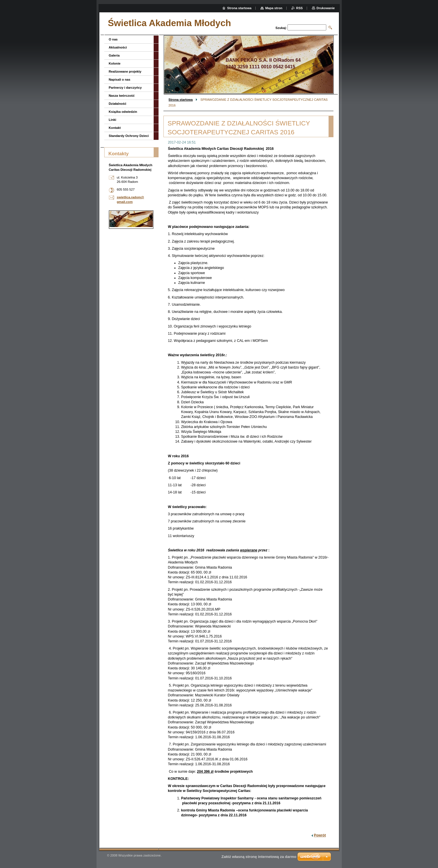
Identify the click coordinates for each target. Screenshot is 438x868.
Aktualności (118, 47)
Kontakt (115, 128)
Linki (113, 120)
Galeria (114, 55)
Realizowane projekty (125, 71)
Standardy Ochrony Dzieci (129, 136)
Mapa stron (274, 8)
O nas (113, 39)
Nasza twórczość (122, 96)
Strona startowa (181, 100)
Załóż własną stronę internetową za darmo (259, 857)
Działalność (118, 104)
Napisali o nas (120, 80)
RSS (299, 8)
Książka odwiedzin (123, 112)
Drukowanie (326, 8)
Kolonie (115, 63)
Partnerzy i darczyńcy (125, 88)
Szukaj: (281, 28)
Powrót (320, 835)
